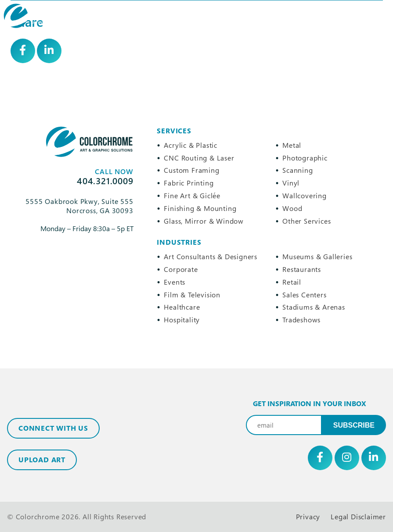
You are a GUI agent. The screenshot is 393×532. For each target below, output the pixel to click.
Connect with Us (53, 428)
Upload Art (42, 460)
